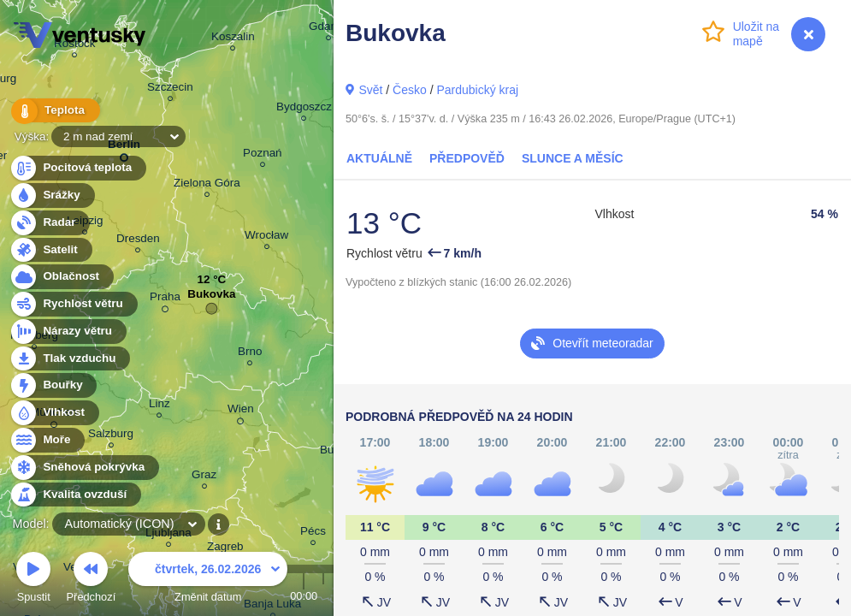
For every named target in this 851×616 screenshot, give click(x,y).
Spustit (33, 580)
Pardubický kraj (477, 90)
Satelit (50, 250)
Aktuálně (379, 158)
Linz (160, 406)
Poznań (263, 155)
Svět (370, 90)
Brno (250, 354)
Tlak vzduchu (70, 359)
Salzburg (111, 436)
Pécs (313, 533)
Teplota (53, 111)
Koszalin (233, 39)
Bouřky (53, 385)
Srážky (52, 195)
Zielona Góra (207, 185)
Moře (47, 440)
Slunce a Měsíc (573, 158)
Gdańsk (328, 29)
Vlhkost (54, 413)
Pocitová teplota (77, 168)
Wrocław (266, 237)
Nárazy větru (68, 332)
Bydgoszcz (304, 109)
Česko (410, 90)
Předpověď (467, 158)
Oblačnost (61, 277)
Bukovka (211, 298)
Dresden (138, 241)
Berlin (124, 148)
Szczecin (170, 89)
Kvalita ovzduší (75, 495)
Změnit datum (208, 580)
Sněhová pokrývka (84, 468)
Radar (50, 223)
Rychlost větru (73, 304)
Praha (165, 299)
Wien (241, 412)
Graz (204, 477)
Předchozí (92, 580)
